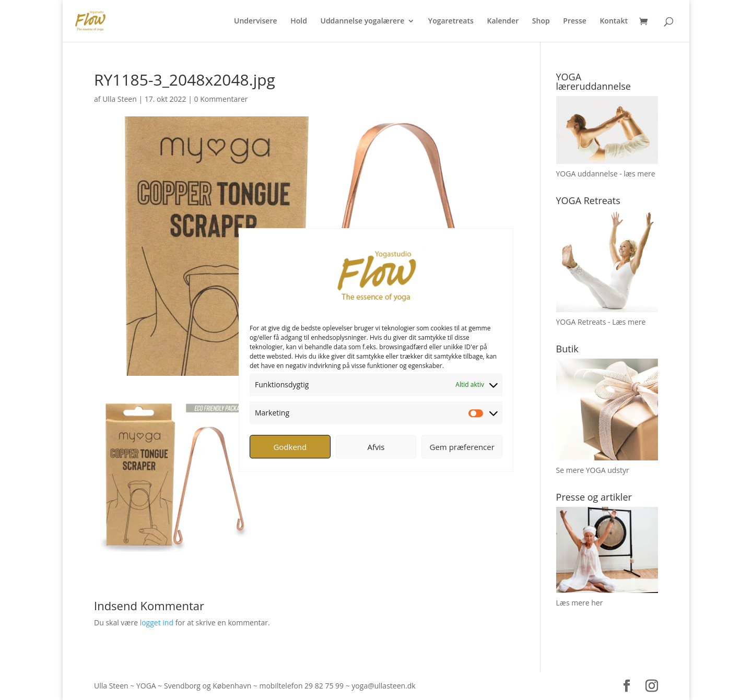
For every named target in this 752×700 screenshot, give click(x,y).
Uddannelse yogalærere (362, 21)
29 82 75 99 (324, 686)
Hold (299, 21)
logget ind (157, 622)
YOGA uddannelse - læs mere (606, 174)
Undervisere (256, 21)
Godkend (290, 447)
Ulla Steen (120, 99)
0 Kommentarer (221, 99)
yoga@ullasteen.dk (383, 686)
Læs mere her (580, 603)
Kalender (503, 21)
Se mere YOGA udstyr (593, 470)
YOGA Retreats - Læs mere (601, 322)
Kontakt (614, 21)
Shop (541, 21)
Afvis (376, 447)
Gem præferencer (462, 447)
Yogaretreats (451, 21)
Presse (574, 21)
